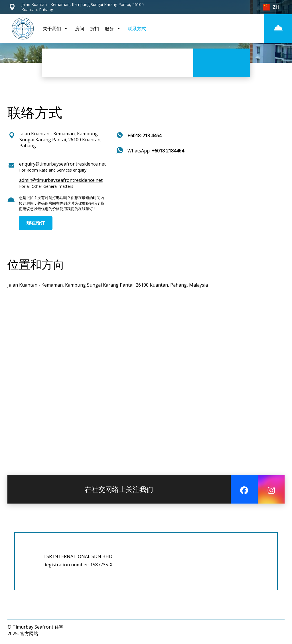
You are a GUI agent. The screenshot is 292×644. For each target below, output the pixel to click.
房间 (80, 29)
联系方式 (137, 29)
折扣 (94, 29)
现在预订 (36, 223)
